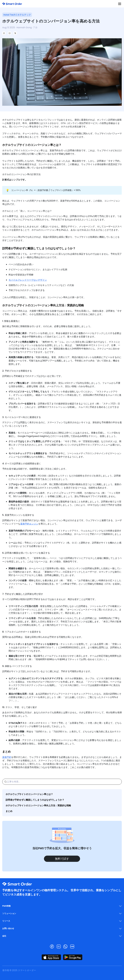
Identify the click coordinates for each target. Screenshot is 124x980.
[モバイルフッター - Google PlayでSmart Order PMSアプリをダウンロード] (73, 957)
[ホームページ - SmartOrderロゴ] (12, 4)
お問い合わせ (8, 928)
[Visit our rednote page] (72, 946)
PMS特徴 (6, 906)
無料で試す (62, 859)
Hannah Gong (24, 27)
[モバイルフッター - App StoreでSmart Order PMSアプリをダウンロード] (51, 957)
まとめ (9, 811)
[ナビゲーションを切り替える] (120, 4)
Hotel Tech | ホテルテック (17, 15)
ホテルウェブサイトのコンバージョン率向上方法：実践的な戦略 (38, 805)
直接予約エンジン (29, 524)
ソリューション (9, 913)
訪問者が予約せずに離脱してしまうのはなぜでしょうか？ (35, 800)
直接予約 (7, 757)
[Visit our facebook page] (52, 946)
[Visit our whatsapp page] (65, 946)
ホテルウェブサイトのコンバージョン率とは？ (29, 794)
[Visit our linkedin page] (59, 946)
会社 (4, 936)
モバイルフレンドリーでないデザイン (28, 280)
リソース (6, 921)
